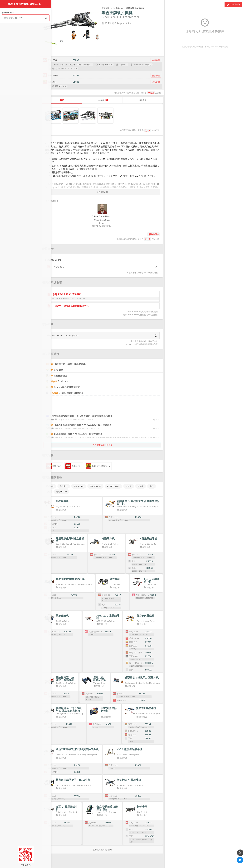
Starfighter (79, 486)
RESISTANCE (113, 486)
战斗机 (141, 486)
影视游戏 (50, 486)
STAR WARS (95, 486)
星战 (152, 486)
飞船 (48, 492)
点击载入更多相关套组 (102, 850)
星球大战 (64, 486)
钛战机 (129, 486)
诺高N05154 (61, 492)
